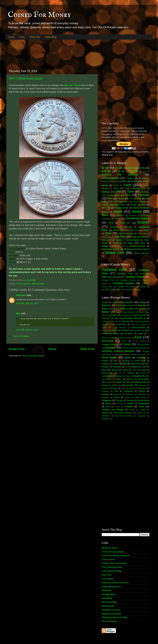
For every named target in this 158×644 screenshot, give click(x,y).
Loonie (143, 287)
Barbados (142, 305)
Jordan (134, 370)
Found (121, 199)
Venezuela (106, 416)
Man (18, 313)
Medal (134, 205)
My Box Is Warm (110, 548)
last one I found (72, 85)
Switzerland (144, 403)
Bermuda (125, 309)
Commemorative (138, 188)
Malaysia (138, 376)
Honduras (126, 361)
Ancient (105, 302)
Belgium (105, 309)
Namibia (119, 382)
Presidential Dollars (138, 218)
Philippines (128, 391)
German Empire (143, 344)
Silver (108, 233)
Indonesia (117, 367)
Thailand (129, 407)
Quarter (27, 284)
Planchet (133, 215)
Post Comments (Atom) (33, 356)
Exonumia (144, 195)
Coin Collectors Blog (112, 571)
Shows (146, 230)
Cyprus (104, 327)
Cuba (133, 324)
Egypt (140, 333)
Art (140, 178)
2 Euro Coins (108, 559)
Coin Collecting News (112, 567)
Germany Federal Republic (118, 351)
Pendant (120, 215)
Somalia (130, 400)
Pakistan (132, 388)
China (112, 318)
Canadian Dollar (125, 274)
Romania (105, 397)
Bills (124, 181)
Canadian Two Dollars (126, 287)
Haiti (116, 361)
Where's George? (142, 253)
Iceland (116, 364)
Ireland (134, 367)
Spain (108, 403)
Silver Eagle (106, 237)
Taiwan (118, 407)
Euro (138, 337)
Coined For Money (39, 15)
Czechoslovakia (138, 327)
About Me (35, 37)
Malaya (128, 376)
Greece (128, 358)
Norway (114, 388)
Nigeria (104, 388)
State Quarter (38, 284)
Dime (118, 191)
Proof (19, 284)
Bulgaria (114, 315)
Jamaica (115, 370)
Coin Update (108, 579)
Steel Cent (107, 240)
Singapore (107, 400)
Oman (123, 388)
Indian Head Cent (121, 202)
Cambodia (125, 315)
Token (130, 243)
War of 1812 (120, 246)
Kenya (143, 370)
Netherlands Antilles (110, 385)
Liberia (143, 373)
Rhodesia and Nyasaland (136, 394)
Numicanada (108, 606)
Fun (131, 199)
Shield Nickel (135, 230)
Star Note (120, 237)
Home (11, 37)
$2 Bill (142, 168)
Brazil (144, 309)
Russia (117, 397)
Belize (115, 309)
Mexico (119, 379)
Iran (126, 367)
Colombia (125, 321)
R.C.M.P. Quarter (109, 290)
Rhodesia (117, 394)
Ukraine (105, 413)
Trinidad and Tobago (113, 410)
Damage (106, 192)
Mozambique (144, 379)
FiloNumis (107, 590)
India (125, 364)
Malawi (119, 376)
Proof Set (125, 223)
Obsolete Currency (111, 610)
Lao (120, 373)
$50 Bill (134, 171)
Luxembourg (107, 376)
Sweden (130, 404)
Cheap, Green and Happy (114, 563)
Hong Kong (140, 361)
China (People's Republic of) (132, 318)
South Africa (143, 400)
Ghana (144, 354)
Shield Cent (118, 230)
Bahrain (119, 305)
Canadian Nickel (134, 277)
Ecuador (129, 333)
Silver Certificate (126, 234)
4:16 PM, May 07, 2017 (27, 330)
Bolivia (136, 309)
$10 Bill (119, 168)
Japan (125, 370)
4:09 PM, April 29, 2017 (27, 303)
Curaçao (143, 324)
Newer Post (17, 349)
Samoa (127, 397)
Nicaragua (142, 385)
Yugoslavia (142, 416)
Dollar (131, 191)
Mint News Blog (109, 602)
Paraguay (105, 391)
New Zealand (128, 385)
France (127, 344)
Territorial (117, 243)
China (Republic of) (110, 321)
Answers (130, 178)
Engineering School (111, 587)
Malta (147, 376)
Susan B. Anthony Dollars (128, 240)
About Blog (50, 37)
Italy (104, 370)
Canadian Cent (114, 270)
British (105, 312)
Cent (128, 185)
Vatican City (142, 413)
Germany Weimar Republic (126, 354)
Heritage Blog (108, 594)
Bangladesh (130, 305)
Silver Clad (142, 234)
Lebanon (131, 373)
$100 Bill (131, 168)
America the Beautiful (120, 175)
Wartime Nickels (137, 246)
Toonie (123, 290)
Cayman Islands (139, 315)
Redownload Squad (111, 614)
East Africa (137, 330)
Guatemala (141, 358)
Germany (110, 348)
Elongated (115, 195)
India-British (136, 364)
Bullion (116, 186)
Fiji (134, 341)
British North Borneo (125, 312)
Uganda (143, 410)
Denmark (105, 330)
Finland (143, 341)
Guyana (105, 361)
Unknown (21, 295)
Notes (105, 215)
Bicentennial (114, 181)
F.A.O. (124, 341)
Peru (116, 391)
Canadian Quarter (123, 283)
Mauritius (108, 379)
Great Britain (109, 357)
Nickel (137, 211)
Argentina (116, 302)
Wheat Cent (115, 253)
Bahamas (106, 305)
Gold (139, 199)
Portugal (105, 394)
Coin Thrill (107, 575)
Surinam (120, 404)
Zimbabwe (106, 419)
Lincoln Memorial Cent (113, 205)
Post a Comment (21, 336)
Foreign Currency (110, 344)
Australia (129, 302)
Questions (114, 227)
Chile (104, 318)
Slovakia (119, 400)
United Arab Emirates (123, 413)
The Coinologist (109, 621)
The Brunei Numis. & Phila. (115, 617)
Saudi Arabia (140, 397)
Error (128, 195)
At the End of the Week (113, 552)
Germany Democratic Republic (134, 348)
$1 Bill (105, 168)
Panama (143, 388)
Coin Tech (119, 188)
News (118, 211)
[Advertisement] (64, 52)
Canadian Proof (108, 280)
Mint (143, 205)
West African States (124, 416)
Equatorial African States (122, 338)
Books (134, 181)
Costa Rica (121, 324)
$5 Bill (121, 171)
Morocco (130, 379)
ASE (144, 171)
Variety (105, 246)
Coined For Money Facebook (116, 555)
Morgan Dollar (122, 208)
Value (142, 243)
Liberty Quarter (139, 202)
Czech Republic (119, 327)
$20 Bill (106, 171)
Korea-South (107, 373)
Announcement (111, 178)
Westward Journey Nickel (137, 249)
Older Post (87, 349)
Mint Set (106, 208)
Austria (142, 302)
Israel (144, 367)
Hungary (105, 364)
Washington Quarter (111, 249)
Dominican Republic (121, 330)
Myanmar (108, 382)
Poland (142, 391)
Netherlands (140, 382)
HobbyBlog (107, 598)
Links (22, 37)
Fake (110, 199)
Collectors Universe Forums (115, 583)
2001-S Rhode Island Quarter (26, 78)
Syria (108, 407)
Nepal (128, 382)
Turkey (132, 410)
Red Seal (128, 227)
